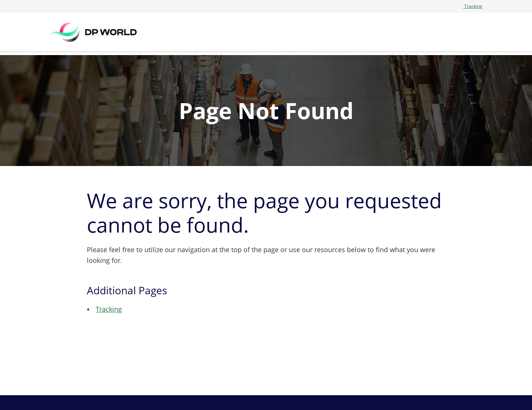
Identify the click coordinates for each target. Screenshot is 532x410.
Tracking (473, 6)
